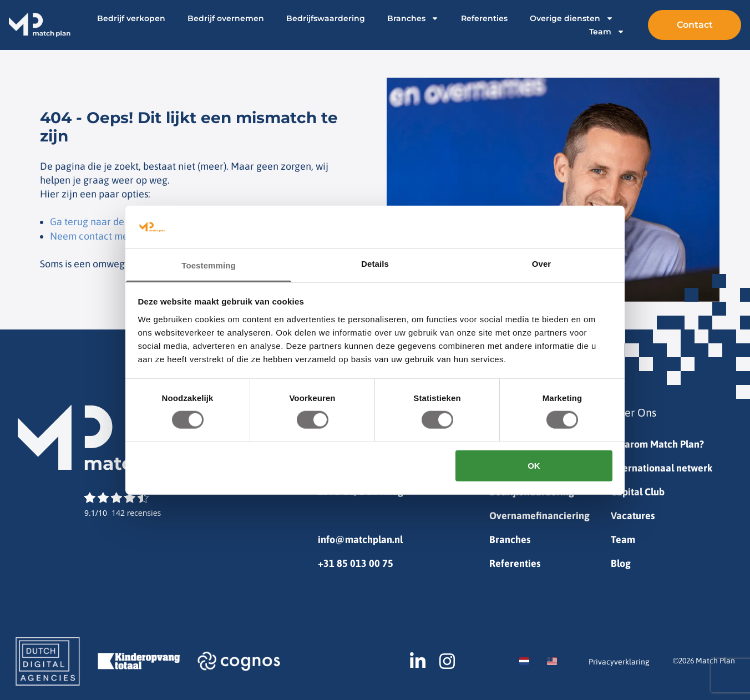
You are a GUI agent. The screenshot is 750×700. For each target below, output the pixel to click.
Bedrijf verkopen (131, 18)
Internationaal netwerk (662, 468)
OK (534, 465)
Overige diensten (571, 18)
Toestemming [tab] (209, 265)
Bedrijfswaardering (325, 18)
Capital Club (638, 492)
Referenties (484, 18)
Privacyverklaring (619, 662)
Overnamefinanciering (539, 516)
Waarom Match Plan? (657, 444)
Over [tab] (542, 264)
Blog (621, 563)
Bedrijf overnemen (225, 18)
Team (606, 32)
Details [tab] (375, 264)
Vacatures (633, 516)
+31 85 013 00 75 (356, 563)
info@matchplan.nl (360, 539)
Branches (412, 18)
